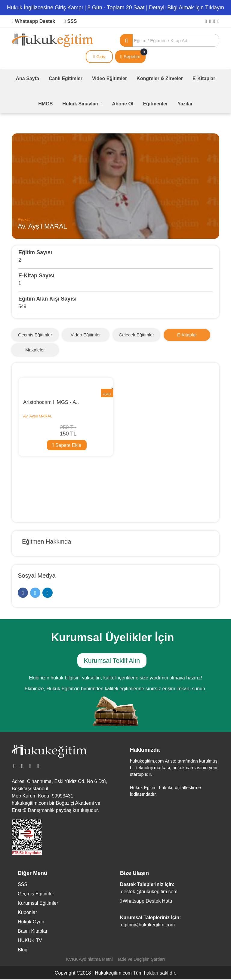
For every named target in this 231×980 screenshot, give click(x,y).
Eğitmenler (155, 104)
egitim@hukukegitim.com (148, 925)
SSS (71, 21)
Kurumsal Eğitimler (38, 904)
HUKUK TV (30, 941)
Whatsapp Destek (33, 21)
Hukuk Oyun (31, 922)
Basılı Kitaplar (33, 932)
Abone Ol (123, 104)
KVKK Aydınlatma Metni (89, 960)
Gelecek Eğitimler (137, 335)
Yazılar (185, 104)
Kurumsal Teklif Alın (111, 662)
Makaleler (35, 350)
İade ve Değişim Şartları (142, 960)
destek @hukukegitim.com (149, 892)
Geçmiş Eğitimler (35, 335)
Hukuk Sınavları (82, 104)
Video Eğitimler (109, 78)
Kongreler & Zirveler (160, 78)
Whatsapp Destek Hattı (146, 902)
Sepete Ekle (67, 445)
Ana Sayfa (28, 78)
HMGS (45, 104)
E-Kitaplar (204, 78)
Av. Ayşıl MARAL (38, 416)
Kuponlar (27, 913)
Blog (23, 950)
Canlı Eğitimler (66, 78)
